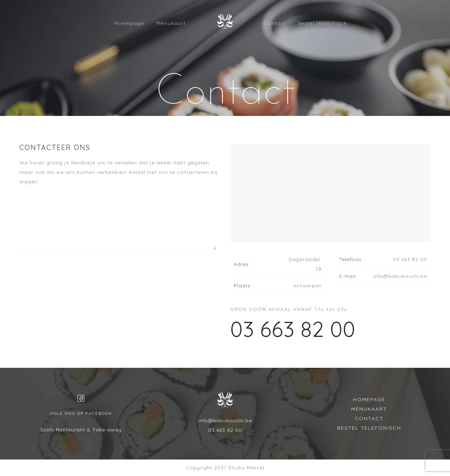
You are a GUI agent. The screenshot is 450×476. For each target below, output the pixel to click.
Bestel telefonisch (323, 23)
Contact (275, 23)
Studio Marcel (246, 468)
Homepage (129, 23)
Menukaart (171, 23)
